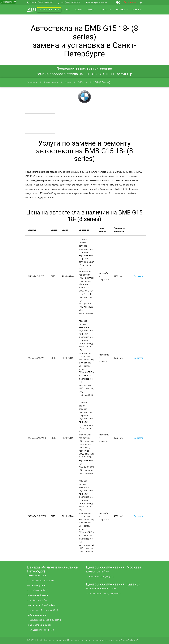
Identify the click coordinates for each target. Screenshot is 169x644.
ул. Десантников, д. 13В (42, 630)
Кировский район (36, 586)
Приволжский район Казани (101, 589)
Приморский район (37, 576)
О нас (67, 10)
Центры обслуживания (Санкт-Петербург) (53, 569)
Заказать (139, 276)
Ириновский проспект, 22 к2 (44, 610)
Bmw (68, 82)
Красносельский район (39, 625)
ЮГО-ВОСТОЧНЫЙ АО (97, 572)
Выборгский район (37, 615)
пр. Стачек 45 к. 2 (39, 590)
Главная (32, 82)
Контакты (105, 10)
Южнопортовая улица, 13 (102, 577)
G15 (80, 82)
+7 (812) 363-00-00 (44, 3)
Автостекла (51, 82)
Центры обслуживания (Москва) (113, 567)
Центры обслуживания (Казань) (113, 584)
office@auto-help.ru (99, 3)
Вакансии (122, 10)
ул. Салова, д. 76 (38, 600)
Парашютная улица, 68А (42, 581)
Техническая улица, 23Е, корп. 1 (105, 594)
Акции (91, 10)
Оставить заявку (49, 10)
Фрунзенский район (37, 595)
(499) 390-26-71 (72, 3)
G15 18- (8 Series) (100, 82)
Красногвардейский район (41, 605)
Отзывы (137, 10)
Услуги (79, 10)
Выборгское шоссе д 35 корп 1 (45, 620)
